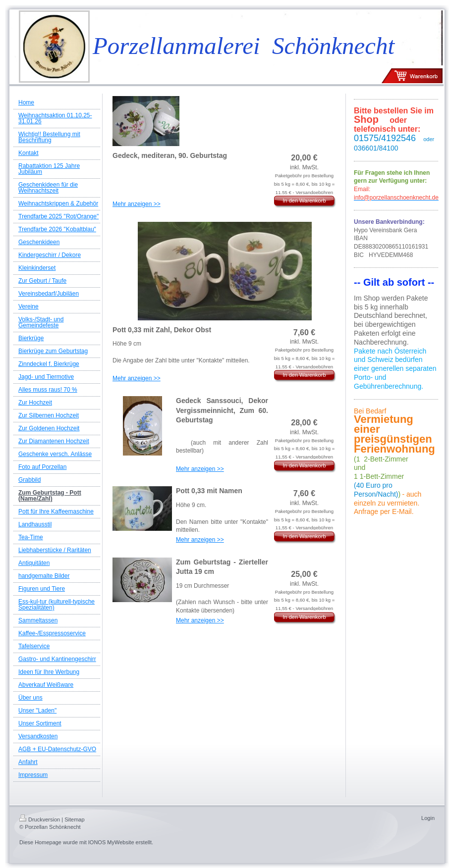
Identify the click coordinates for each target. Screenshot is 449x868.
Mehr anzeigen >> (137, 204)
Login (428, 818)
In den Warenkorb (304, 201)
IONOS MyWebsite (111, 842)
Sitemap (74, 819)
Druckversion (40, 819)
